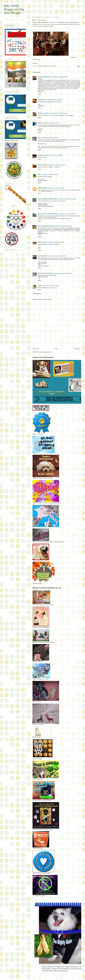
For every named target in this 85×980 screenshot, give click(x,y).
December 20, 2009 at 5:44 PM (50, 174)
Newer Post (36, 349)
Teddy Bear (41, 100)
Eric (39, 138)
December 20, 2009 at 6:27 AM (59, 113)
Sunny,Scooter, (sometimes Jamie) (48, 214)
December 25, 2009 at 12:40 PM (63, 273)
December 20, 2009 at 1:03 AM (59, 77)
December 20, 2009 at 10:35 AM (50, 138)
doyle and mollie (43, 165)
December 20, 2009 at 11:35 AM (53, 155)
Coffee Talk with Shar (44, 77)
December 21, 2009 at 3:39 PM (67, 214)
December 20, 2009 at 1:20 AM (53, 100)
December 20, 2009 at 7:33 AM (51, 123)
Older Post (77, 349)
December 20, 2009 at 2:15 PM (57, 165)
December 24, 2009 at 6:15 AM (55, 242)
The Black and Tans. (44, 113)
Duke (39, 174)
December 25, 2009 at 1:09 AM (57, 256)
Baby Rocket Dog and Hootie (46, 226)
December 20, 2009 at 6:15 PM (56, 188)
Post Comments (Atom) (46, 352)
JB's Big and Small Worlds (46, 273)
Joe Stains (41, 155)
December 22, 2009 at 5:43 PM (64, 226)
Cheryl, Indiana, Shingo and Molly (48, 199)
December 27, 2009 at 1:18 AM (51, 286)
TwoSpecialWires (43, 256)
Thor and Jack (42, 242)
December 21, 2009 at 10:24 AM (67, 199)
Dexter (40, 123)
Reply (39, 94)
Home (57, 349)
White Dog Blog (42, 188)
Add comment (37, 294)
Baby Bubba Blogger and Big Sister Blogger (14, 9)
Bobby (40, 286)
